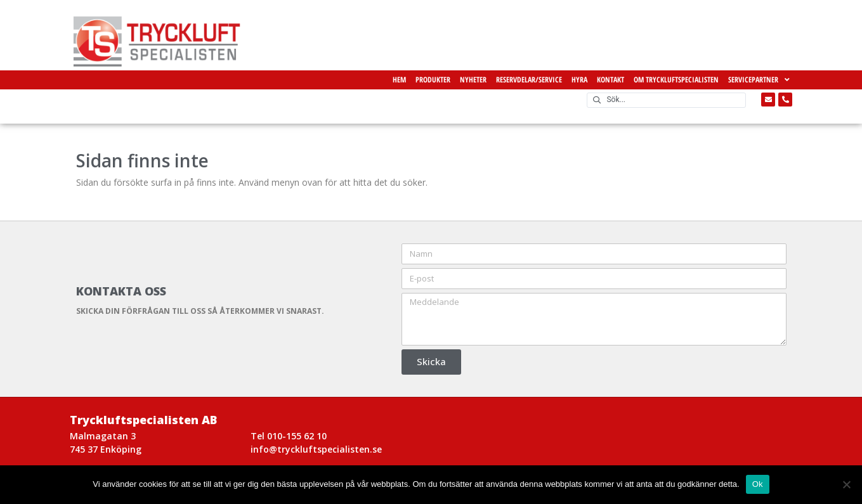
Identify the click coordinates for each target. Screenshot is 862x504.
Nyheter (473, 80)
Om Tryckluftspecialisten (676, 80)
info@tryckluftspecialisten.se (316, 449)
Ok (758, 484)
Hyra (579, 80)
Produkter (433, 80)
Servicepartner (759, 80)
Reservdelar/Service (529, 80)
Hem (399, 80)
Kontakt (611, 80)
